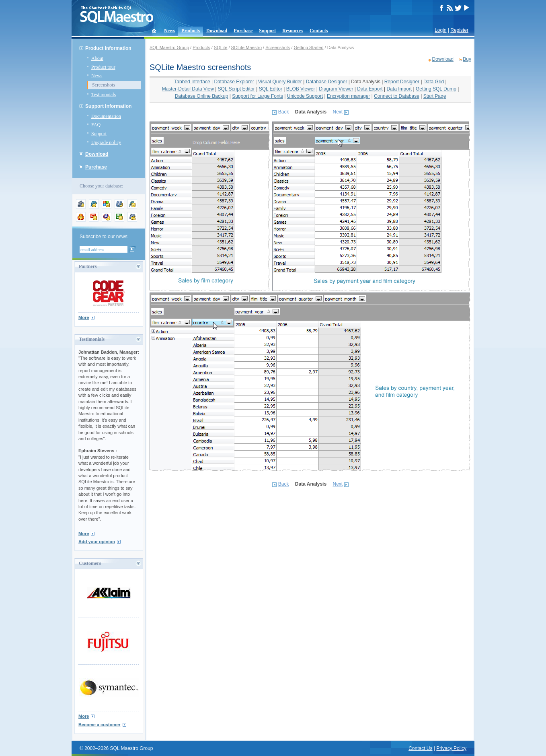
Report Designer (402, 82)
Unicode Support (305, 96)
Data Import (399, 89)
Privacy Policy (451, 748)
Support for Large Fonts (258, 96)
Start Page (435, 96)
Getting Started (309, 47)
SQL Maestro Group (169, 47)
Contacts (319, 31)
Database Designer (327, 82)
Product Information (108, 48)
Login (440, 30)
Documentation (106, 116)
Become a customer (100, 725)
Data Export (370, 89)
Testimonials (104, 95)
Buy (467, 59)
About (97, 58)
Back (284, 112)
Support (267, 31)
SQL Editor (271, 89)
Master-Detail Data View (188, 89)
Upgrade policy (106, 142)
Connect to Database (397, 96)
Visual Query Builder (280, 82)
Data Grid (434, 82)
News (169, 31)
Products (191, 31)
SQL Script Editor (236, 89)
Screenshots (104, 85)
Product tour (103, 67)
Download (217, 31)
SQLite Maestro (246, 47)
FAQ (96, 125)
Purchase (243, 31)
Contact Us (420, 748)
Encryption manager (348, 96)
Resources (293, 31)
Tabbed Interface (192, 82)
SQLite (221, 47)
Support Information (108, 106)
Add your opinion (97, 542)
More (84, 317)
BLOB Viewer (301, 89)
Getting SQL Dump (436, 89)
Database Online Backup (202, 96)
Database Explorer (234, 82)
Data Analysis (366, 82)
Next (338, 112)
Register (459, 30)
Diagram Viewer (336, 89)
